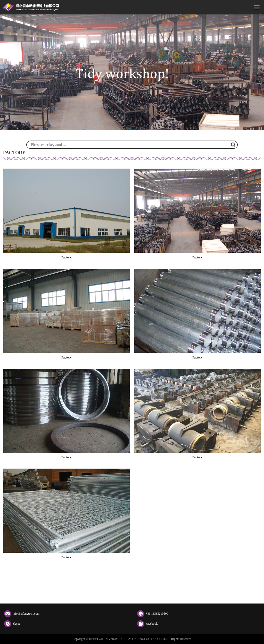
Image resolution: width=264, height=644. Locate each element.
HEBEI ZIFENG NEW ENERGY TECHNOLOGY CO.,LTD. (31, 7)
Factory (67, 257)
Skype (16, 624)
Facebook (152, 624)
